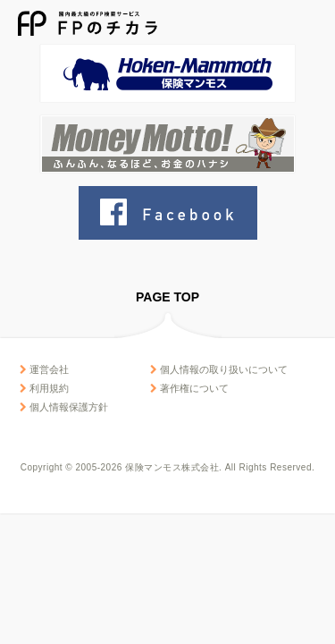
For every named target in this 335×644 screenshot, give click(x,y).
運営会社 (44, 369)
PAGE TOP (167, 297)
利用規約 (44, 388)
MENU (306, 24)
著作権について (189, 388)
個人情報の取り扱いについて (219, 369)
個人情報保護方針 (64, 407)
